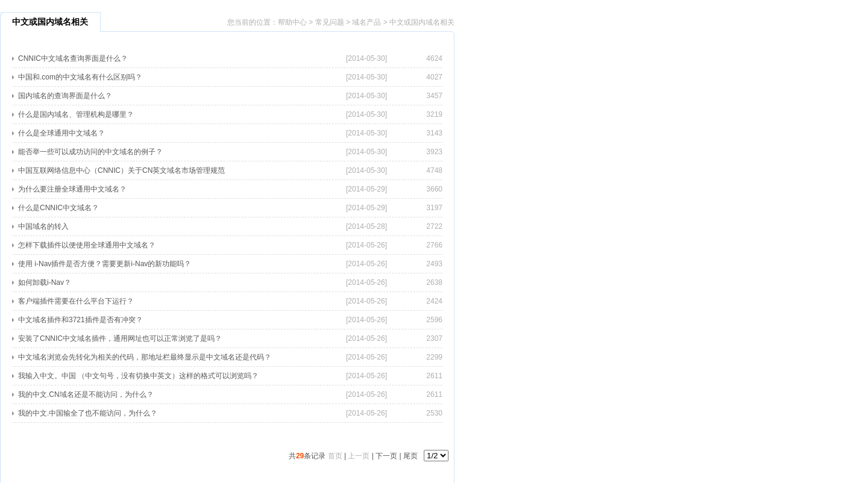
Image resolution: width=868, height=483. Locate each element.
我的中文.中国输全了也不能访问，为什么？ (88, 413)
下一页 (386, 456)
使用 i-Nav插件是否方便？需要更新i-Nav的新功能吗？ (105, 264)
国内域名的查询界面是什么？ (65, 96)
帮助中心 (292, 22)
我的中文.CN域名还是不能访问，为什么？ (86, 394)
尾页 (410, 456)
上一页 (359, 456)
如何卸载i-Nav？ (45, 282)
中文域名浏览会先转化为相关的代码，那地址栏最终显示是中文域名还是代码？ (145, 357)
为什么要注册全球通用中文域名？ (72, 189)
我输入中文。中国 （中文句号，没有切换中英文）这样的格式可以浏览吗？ (138, 376)
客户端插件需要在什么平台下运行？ (76, 301)
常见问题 (330, 22)
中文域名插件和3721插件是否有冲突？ (80, 320)
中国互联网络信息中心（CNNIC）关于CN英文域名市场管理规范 (121, 170)
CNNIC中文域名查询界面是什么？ (73, 58)
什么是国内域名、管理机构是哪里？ (76, 114)
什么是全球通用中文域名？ (61, 133)
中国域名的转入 (43, 226)
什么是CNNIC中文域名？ (58, 208)
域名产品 (366, 22)
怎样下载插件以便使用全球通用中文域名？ (87, 245)
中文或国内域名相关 (422, 22)
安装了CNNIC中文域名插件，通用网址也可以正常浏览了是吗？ (120, 338)
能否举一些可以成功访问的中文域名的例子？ (90, 152)
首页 (335, 456)
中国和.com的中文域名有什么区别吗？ (80, 77)
